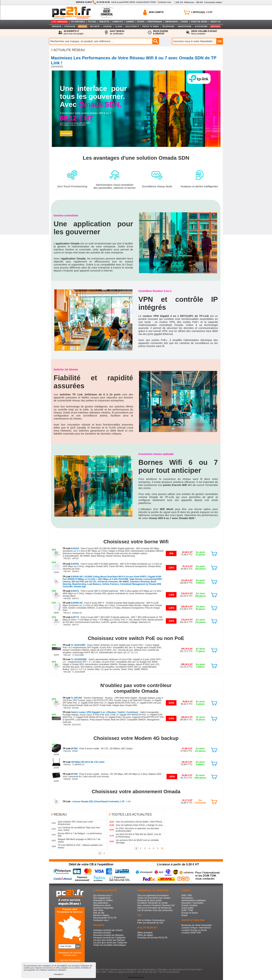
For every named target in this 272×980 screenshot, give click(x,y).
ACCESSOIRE (201, 26)
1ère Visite (98, 910)
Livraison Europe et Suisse (194, 930)
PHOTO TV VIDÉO (150, 26)
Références (184, 2)
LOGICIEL (107, 26)
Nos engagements (102, 898)
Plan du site (99, 913)
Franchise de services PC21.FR (152, 938)
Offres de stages (145, 935)
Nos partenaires (101, 903)
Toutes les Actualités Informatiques (110, 945)
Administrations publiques (194, 900)
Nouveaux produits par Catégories (109, 938)
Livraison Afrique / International (196, 928)
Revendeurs (187, 898)
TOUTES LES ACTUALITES (132, 814)
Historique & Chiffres (103, 900)
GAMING (130, 22)
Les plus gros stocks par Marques (109, 940)
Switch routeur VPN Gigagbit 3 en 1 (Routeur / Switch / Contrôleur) (101, 712)
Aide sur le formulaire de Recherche (154, 908)
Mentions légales (101, 915)
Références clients (102, 905)
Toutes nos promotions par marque (154, 898)
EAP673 (71, 591)
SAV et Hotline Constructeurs (151, 920)
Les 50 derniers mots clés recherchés (155, 910)
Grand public (187, 908)
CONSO (184, 22)
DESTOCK (216, 26)
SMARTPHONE (184, 26)
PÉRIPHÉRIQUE (155, 22)
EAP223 (71, 548)
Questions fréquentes (103, 908)
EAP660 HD (73, 603)
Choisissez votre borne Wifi (136, 542)
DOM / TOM (187, 910)
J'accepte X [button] (59, 974)
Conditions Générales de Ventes (153, 903)
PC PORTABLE (78, 22)
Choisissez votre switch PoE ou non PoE (136, 638)
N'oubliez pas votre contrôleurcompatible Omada (136, 688)
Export (185, 915)
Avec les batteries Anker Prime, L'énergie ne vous (139, 825)
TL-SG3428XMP (75, 659)
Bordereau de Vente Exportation (197, 925)
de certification (117, 32)
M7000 (70, 749)
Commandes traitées (209, 2)
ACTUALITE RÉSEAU (69, 50)
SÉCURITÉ (95, 26)
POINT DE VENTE (199, 22)
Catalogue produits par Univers (108, 930)
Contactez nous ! (101, 920)
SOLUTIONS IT (132, 26)
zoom (56, 572)
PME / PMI (187, 895)
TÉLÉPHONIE (168, 26)
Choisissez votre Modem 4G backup (136, 738)
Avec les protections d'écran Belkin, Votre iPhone (139, 822)
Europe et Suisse (190, 913)
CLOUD (119, 26)
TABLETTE (104, 22)
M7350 (70, 774)
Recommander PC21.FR (105, 918)
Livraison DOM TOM (191, 933)
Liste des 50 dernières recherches (70, 962)
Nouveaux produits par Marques (108, 935)
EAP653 (71, 564)
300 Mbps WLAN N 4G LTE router (84, 762)
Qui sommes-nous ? (103, 895)
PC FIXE (92, 22)
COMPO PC (118, 22)
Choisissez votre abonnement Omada (136, 792)
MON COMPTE (156, 12)
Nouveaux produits (102, 933)
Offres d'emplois (145, 933)
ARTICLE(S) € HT (202, 12)
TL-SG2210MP (74, 645)
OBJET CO (215, 22)
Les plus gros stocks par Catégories (110, 943)
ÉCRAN (141, 22)
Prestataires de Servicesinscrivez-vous (70, 954)
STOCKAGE (70, 26)
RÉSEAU (83, 26)
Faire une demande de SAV (150, 923)
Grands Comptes (190, 905)
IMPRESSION (171, 22)
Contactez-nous (164, 2)
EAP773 (71, 617)
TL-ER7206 (73, 698)
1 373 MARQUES (59, 22)
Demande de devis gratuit (149, 900)
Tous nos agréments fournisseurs (153, 895)
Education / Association (192, 903)
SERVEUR (57, 26)
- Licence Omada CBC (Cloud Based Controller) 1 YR (94, 802)
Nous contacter (204, 32)
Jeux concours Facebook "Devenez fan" (156, 905)
